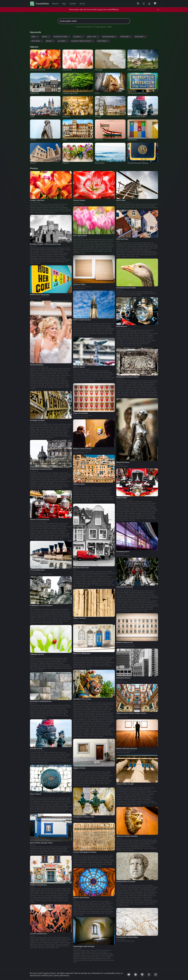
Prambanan (120, 379)
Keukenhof (77, 203)
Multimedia (126, 37)
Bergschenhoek (35, 572)
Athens (76, 620)
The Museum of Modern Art (82, 287)
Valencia (119, 838)
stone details (103, 41)
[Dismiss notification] (158, 10)
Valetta (75, 486)
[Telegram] (135, 975)
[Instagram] (156, 975)
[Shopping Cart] (155, 4)
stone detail (37, 41)
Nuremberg (120, 554)
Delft (118, 241)
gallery (46, 37)
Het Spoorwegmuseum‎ (124, 329)
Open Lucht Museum (123, 203)
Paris (75, 900)
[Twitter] (149, 975)
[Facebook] (142, 975)
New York (33, 246)
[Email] (129, 975)
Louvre (75, 854)
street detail (140, 37)
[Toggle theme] (144, 4)
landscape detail (109, 37)
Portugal (33, 845)
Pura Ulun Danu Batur (81, 701)
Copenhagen (78, 949)
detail (35, 37)
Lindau (32, 887)
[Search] (138, 4)
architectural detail (62, 37)
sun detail (63, 41)
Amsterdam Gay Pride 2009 (39, 367)
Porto (32, 796)
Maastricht (120, 465)
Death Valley (120, 939)
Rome (118, 715)
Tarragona (76, 819)
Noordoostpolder (35, 203)
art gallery (78, 37)
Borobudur (33, 704)
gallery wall (93, 37)
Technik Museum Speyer (82, 369)
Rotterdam (120, 290)
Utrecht (33, 656)
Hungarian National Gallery (82, 41)
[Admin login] (149, 4)
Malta (75, 656)
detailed (50, 41)
